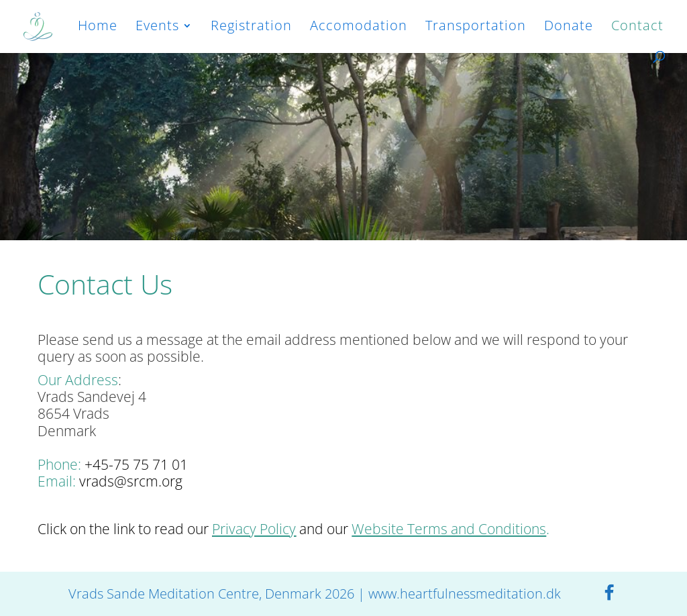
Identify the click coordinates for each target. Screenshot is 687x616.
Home (98, 28)
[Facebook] (609, 593)
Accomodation (359, 28)
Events (157, 28)
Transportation (476, 28)
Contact (637, 28)
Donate (569, 28)
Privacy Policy (254, 529)
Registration (251, 28)
